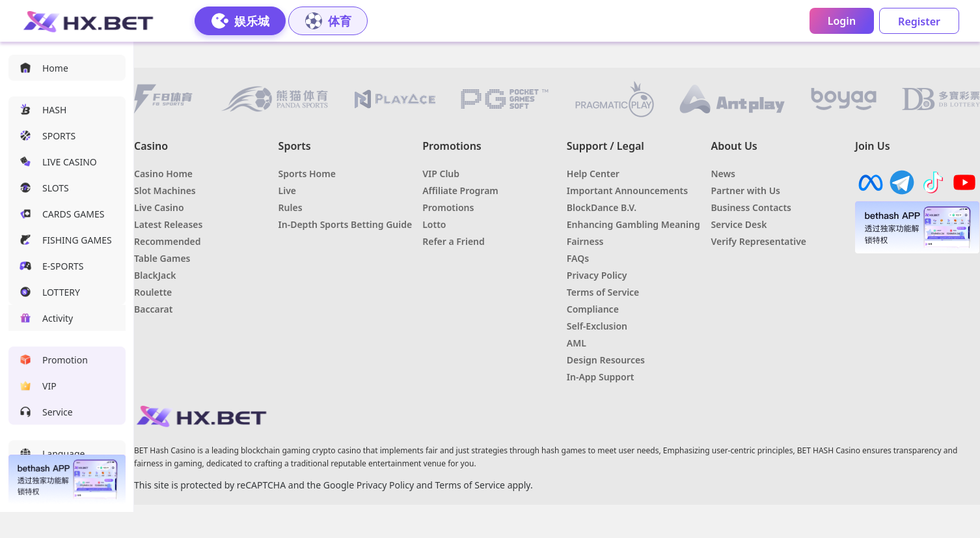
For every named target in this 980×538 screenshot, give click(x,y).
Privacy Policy (385, 485)
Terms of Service (470, 485)
